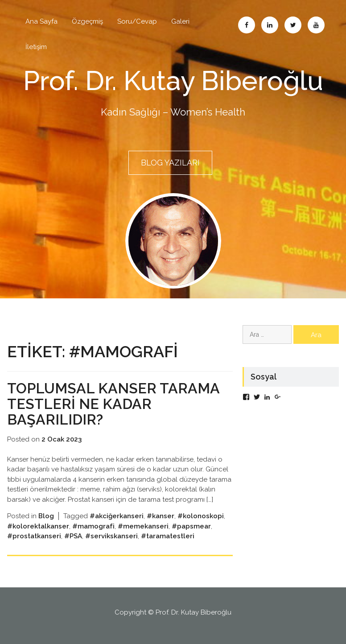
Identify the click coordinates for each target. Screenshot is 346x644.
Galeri (180, 21)
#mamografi (93, 526)
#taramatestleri (168, 536)
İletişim (36, 47)
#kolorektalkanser (38, 526)
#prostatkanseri (34, 536)
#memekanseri (143, 526)
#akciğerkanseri (117, 516)
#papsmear (191, 526)
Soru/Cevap (137, 21)
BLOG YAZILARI (170, 163)
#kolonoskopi (201, 516)
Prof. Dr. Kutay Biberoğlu (173, 81)
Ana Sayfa (41, 21)
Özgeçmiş (87, 21)
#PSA (73, 536)
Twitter (293, 25)
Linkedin (270, 25)
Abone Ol (316, 25)
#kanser (161, 516)
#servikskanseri (111, 536)
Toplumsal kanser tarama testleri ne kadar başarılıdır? (113, 404)
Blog (46, 516)
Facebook (247, 25)
